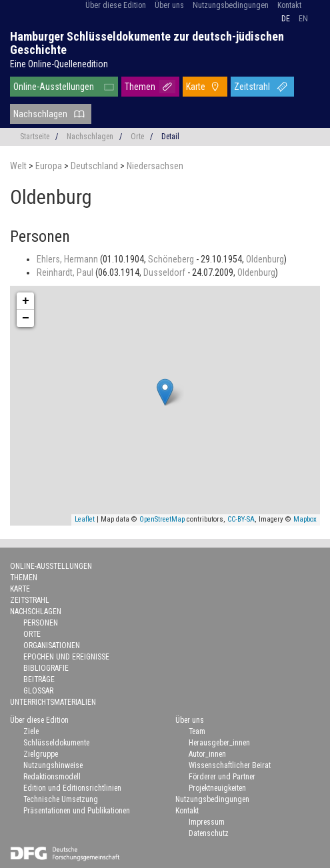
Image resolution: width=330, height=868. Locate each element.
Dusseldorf (165, 272)
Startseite (35, 137)
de (286, 19)
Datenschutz (209, 833)
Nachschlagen (40, 114)
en (303, 19)
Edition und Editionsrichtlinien (72, 788)
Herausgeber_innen (219, 743)
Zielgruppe (41, 754)
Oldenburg (265, 259)
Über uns (169, 5)
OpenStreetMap (162, 519)
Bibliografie (46, 668)
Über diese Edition (116, 5)
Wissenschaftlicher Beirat (230, 765)
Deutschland (95, 166)
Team (197, 731)
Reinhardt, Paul (66, 272)
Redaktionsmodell (52, 777)
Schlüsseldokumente (56, 743)
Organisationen (52, 646)
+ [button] (26, 301)
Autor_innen (207, 754)
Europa (50, 166)
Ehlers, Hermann (68, 259)
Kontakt (289, 5)
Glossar (38, 691)
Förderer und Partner (222, 777)
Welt (19, 166)
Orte (137, 137)
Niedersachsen (155, 166)
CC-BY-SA (241, 519)
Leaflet (85, 519)
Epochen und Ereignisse (66, 657)
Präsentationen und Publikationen (77, 811)
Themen (140, 87)
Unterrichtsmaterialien (53, 702)
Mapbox (305, 519)
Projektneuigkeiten (217, 788)
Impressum (207, 822)
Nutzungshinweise (53, 765)
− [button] (26, 318)
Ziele (31, 731)
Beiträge (39, 679)
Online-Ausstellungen (54, 87)
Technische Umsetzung (61, 799)
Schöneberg (172, 259)
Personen (41, 623)
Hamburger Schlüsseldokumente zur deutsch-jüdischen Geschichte (147, 43)
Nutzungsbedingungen (231, 5)
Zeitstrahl (252, 87)
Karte (196, 87)
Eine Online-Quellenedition (59, 64)
